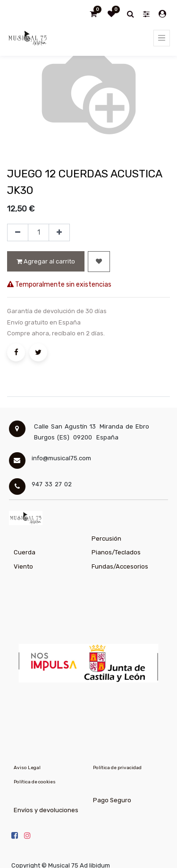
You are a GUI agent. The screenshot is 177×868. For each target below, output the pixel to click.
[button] (99, 262)
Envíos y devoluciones (46, 810)
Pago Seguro (112, 800)
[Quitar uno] (18, 233)
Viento (23, 566)
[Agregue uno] (59, 233)
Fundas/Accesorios (120, 566)
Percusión (106, 539)
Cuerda (25, 552)
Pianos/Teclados (116, 552)
